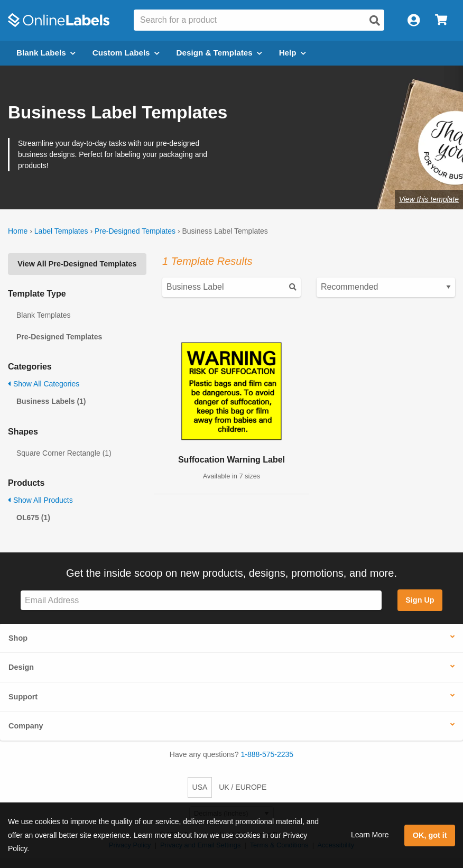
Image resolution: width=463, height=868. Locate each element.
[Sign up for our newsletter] (201, 600)
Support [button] (23, 697)
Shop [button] (18, 638)
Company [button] (26, 726)
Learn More (370, 835)
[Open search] (375, 21)
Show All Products (40, 500)
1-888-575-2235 (267, 754)
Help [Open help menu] (293, 53)
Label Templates (61, 231)
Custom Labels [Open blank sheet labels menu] (126, 53)
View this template (429, 199)
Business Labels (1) (51, 401)
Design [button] (21, 667)
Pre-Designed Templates (135, 231)
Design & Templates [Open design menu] (219, 53)
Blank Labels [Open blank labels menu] (46, 53)
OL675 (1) (33, 518)
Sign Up (420, 600)
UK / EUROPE (243, 787)
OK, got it (430, 835)
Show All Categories (44, 384)
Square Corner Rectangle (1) (64, 453)
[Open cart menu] (441, 20)
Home (18, 231)
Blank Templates (43, 315)
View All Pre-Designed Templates (77, 264)
